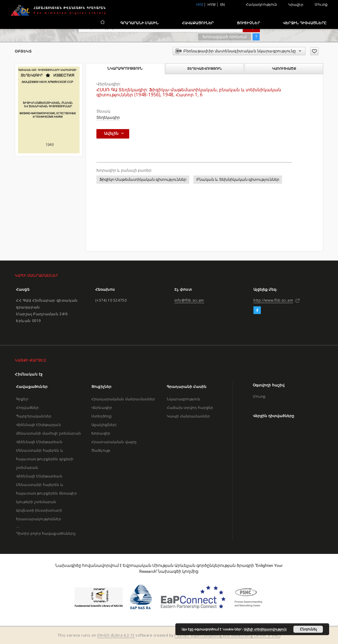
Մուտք (321, 4)
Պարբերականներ (34, 416)
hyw (212, 5)
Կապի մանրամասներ (188, 416)
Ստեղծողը (102, 416)
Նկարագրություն (183, 399)
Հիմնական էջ (29, 374)
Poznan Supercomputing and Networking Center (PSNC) (227, 635)
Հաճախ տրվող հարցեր (190, 408)
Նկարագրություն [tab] (125, 69)
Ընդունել (308, 629)
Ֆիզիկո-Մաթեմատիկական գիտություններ (143, 179)
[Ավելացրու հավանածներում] (314, 51)
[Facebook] (257, 310)
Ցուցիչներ (248, 23)
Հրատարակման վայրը (114, 442)
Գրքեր (22, 399)
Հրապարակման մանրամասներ (123, 399)
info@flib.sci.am (189, 300)
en (223, 5)
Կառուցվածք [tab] (284, 69)
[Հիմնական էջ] (102, 23)
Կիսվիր (296, 5)
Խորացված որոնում (225, 37)
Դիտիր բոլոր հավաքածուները (46, 533)
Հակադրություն (261, 4)
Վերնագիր (102, 408)
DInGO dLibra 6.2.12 (116, 635)
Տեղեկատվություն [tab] (204, 69)
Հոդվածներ (27, 408)
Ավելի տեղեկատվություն (265, 629)
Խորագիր (101, 433)
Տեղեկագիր (108, 117)
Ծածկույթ (101, 450)
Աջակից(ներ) (104, 425)
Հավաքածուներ (198, 23)
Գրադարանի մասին (140, 23)
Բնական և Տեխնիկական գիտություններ (238, 179)
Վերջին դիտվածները (305, 23)
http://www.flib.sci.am (273, 300)
